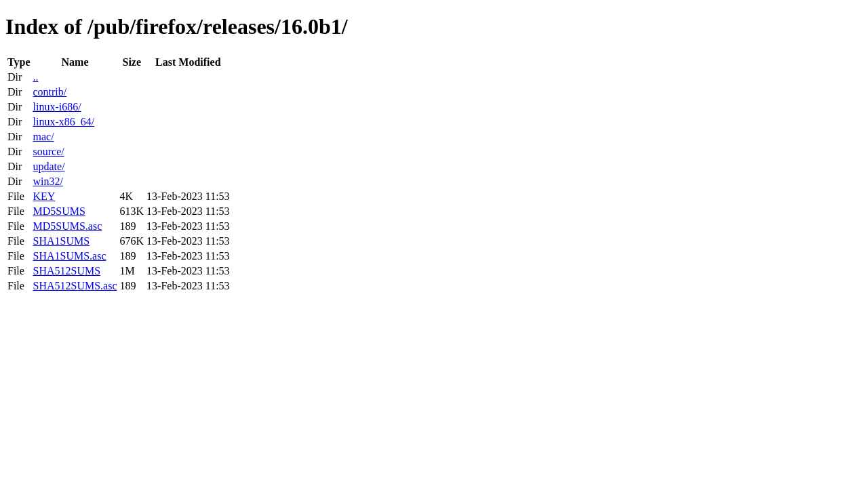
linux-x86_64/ (63, 122)
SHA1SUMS (61, 241)
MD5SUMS (59, 211)
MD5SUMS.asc (67, 226)
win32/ (47, 181)
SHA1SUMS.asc (69, 256)
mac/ (43, 137)
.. (35, 77)
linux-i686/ (57, 107)
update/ (48, 166)
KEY (44, 196)
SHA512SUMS (66, 271)
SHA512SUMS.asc (75, 286)
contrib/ (50, 92)
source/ (48, 151)
